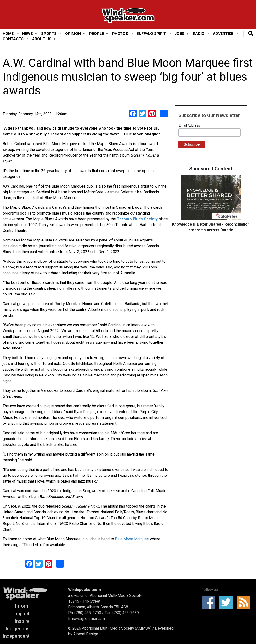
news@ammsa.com (88, 619)
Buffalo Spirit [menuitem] (151, 34)
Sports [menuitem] (49, 34)
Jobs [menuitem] (179, 34)
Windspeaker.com (84, 590)
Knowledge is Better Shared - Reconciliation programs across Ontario (211, 227)
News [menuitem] (27, 34)
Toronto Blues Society (138, 219)
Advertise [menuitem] (223, 34)
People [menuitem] (97, 34)
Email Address (191, 125)
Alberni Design (86, 634)
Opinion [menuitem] (73, 34)
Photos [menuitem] (120, 34)
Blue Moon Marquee (132, 539)
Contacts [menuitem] (13, 39)
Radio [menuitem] (199, 34)
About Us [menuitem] (42, 39)
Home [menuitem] (8, 34)
